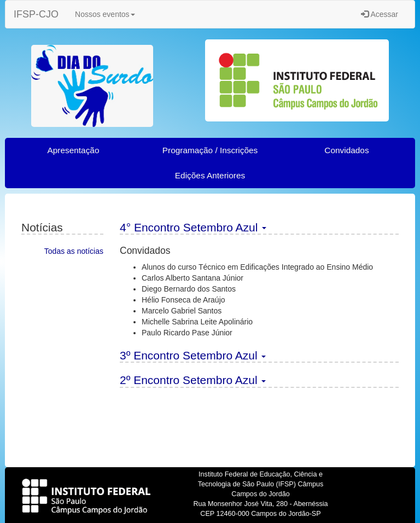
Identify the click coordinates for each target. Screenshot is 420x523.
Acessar (380, 14)
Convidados (346, 150)
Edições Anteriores (210, 175)
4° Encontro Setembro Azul (193, 227)
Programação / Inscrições (210, 150)
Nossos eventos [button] (105, 14)
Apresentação (74, 150)
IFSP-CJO (36, 14)
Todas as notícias (74, 251)
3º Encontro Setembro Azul (193, 355)
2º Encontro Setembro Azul (193, 380)
